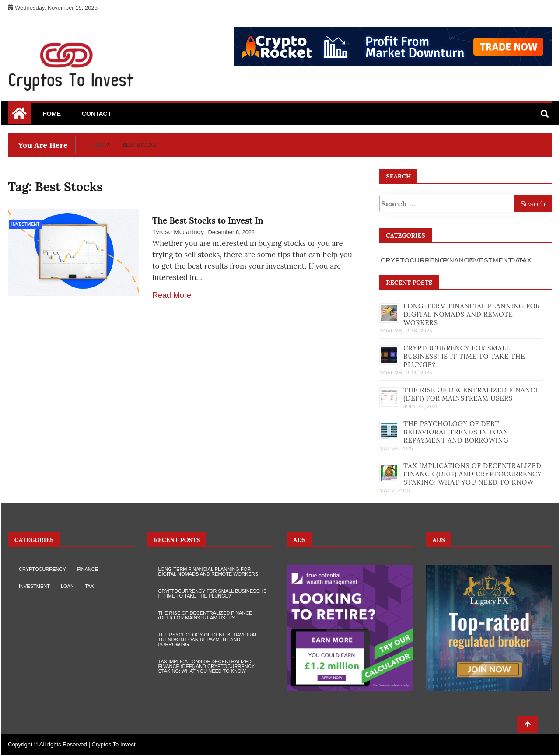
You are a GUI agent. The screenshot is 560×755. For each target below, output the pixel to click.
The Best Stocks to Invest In (208, 220)
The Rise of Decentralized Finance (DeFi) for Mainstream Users (471, 394)
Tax (525, 260)
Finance (458, 260)
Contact (96, 114)
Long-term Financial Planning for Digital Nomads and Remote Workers (472, 314)
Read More (172, 295)
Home (52, 114)
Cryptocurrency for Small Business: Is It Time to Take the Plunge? (464, 356)
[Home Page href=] (19, 116)
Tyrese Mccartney (178, 232)
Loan (516, 260)
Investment (25, 224)
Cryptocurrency (415, 260)
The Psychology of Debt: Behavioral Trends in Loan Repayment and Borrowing (456, 432)
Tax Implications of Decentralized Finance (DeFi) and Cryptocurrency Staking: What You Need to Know (472, 474)
